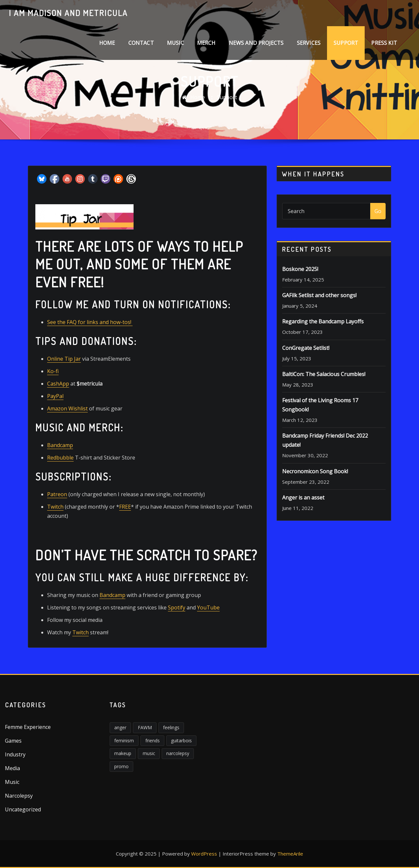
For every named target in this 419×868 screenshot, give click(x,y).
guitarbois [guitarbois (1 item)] (181, 741)
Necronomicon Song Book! (315, 471)
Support (346, 43)
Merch (206, 43)
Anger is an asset (303, 497)
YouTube (208, 607)
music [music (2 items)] (149, 753)
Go (378, 211)
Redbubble (60, 458)
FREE (125, 507)
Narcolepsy (19, 796)
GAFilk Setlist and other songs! (319, 295)
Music (175, 43)
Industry (15, 754)
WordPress (204, 854)
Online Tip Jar (64, 359)
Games (13, 741)
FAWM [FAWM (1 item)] (145, 727)
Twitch (55, 507)
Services (309, 43)
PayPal (55, 396)
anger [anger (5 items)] (120, 727)
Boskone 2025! (300, 269)
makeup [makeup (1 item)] (123, 753)
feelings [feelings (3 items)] (171, 727)
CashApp (58, 384)
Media (12, 768)
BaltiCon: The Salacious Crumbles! (324, 374)
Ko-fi (53, 371)
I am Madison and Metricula (68, 13)
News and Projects (256, 43)
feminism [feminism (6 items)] (124, 741)
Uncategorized (23, 809)
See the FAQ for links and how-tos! (90, 322)
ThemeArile (290, 854)
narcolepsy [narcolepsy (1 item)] (178, 753)
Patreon (57, 494)
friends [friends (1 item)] (153, 741)
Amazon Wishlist (67, 408)
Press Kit (384, 43)
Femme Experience (28, 727)
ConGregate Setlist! (306, 348)
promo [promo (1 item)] (121, 766)
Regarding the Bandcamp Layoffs (323, 321)
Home (107, 43)
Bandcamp (60, 445)
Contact (141, 43)
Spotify (177, 607)
